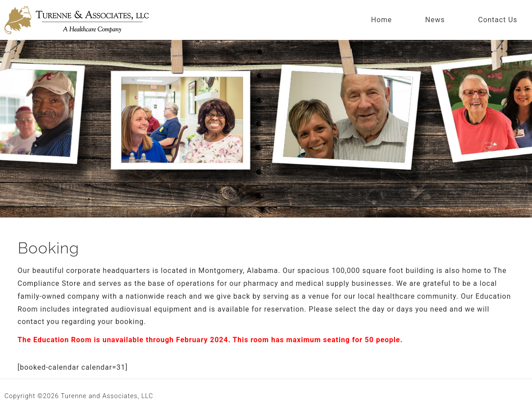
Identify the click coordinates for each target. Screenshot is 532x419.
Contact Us (498, 20)
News (435, 20)
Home (381, 20)
